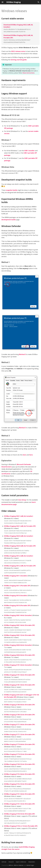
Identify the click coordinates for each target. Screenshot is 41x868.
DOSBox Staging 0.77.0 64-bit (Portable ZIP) (19, 744)
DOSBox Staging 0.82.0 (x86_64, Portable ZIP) (20, 546)
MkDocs (11, 865)
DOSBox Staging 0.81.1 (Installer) (16, 576)
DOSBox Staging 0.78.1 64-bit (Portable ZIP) (19, 685)
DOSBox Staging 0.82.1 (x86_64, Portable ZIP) (20, 526)
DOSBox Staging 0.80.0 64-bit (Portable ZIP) (19, 655)
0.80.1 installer (29, 151)
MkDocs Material (19, 865)
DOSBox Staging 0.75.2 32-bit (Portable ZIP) (19, 784)
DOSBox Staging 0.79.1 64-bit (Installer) (18, 665)
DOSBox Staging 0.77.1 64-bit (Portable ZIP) (19, 725)
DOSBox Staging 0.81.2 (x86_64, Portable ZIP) (20, 566)
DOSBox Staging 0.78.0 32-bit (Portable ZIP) (19, 715)
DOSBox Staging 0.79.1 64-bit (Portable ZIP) (19, 675)
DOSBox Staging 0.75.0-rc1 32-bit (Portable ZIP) (21, 826)
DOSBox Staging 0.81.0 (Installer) (16, 596)
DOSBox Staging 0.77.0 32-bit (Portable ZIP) (19, 754)
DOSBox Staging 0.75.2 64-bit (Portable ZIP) (19, 774)
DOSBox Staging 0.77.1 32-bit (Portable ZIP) (19, 734)
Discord (11, 862)
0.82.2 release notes (18, 51)
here (25, 455)
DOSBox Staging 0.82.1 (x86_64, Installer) (19, 516)
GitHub (4, 862)
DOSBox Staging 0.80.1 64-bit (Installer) (18, 615)
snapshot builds (12, 190)
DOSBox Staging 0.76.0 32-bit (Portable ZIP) (19, 764)
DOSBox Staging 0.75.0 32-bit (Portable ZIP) (19, 814)
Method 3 (22, 354)
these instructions (28, 73)
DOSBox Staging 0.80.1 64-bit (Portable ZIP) (19, 625)
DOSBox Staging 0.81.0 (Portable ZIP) (17, 605)
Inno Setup (22, 500)
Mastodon (32, 862)
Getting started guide (19, 60)
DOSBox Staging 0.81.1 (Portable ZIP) (17, 586)
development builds (9, 220)
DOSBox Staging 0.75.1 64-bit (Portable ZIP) (19, 794)
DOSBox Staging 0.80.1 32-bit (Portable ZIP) (19, 635)
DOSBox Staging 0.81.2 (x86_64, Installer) (19, 556)
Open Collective (21, 862)
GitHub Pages (30, 865)
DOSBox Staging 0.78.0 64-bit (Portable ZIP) (19, 705)
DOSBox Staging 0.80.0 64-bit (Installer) (18, 645)
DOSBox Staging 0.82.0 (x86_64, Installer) (19, 536)
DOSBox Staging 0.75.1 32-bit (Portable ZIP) (19, 804)
